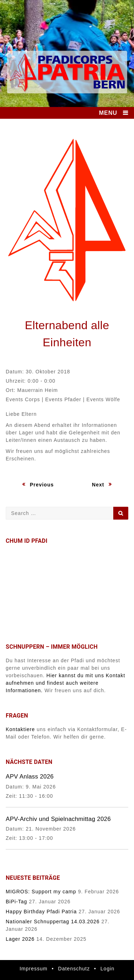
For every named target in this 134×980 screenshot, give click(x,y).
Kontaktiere (20, 729)
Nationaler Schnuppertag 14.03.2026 (53, 922)
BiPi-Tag (16, 902)
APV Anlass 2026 (30, 777)
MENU (108, 113)
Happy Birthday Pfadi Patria (41, 912)
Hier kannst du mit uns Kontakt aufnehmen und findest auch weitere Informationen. (66, 683)
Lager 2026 (20, 939)
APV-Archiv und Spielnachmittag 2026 (58, 819)
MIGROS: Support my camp (41, 892)
